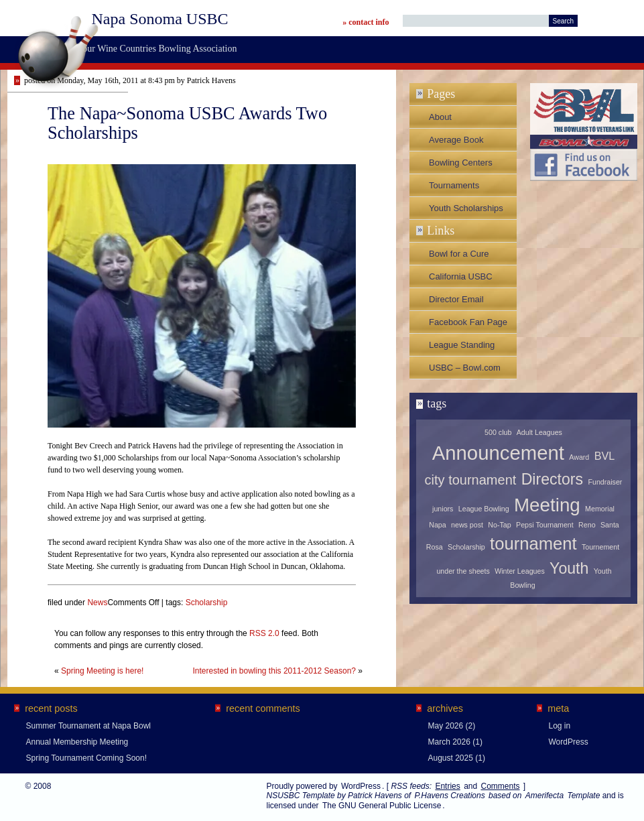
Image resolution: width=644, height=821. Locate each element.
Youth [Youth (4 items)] (569, 568)
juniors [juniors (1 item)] (443, 509)
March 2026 (449, 742)
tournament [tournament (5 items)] (533, 544)
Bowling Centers (461, 163)
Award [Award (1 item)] (579, 457)
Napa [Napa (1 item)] (437, 525)
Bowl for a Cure (459, 254)
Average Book (456, 140)
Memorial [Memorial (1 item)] (600, 509)
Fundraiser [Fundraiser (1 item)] (605, 482)
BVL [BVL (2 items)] (605, 456)
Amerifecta (544, 796)
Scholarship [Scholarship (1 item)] (466, 547)
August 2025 (451, 758)
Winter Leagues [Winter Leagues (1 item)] (520, 571)
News (97, 603)
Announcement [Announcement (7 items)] (498, 453)
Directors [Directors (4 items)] (552, 479)
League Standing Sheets (462, 348)
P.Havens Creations (449, 796)
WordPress (569, 742)
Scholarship (207, 603)
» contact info (366, 22)
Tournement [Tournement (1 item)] (600, 547)
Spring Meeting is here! (102, 671)
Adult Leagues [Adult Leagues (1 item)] (539, 432)
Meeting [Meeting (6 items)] (547, 505)
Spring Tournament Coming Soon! (87, 758)
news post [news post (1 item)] (467, 525)
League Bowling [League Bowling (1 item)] (484, 509)
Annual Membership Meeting (77, 742)
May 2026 (446, 726)
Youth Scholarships (466, 208)
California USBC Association (461, 279)
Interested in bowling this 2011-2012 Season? (274, 671)
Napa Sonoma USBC (160, 19)
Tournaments (454, 185)
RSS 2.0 (264, 633)
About (440, 117)
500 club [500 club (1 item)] (498, 432)
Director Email (456, 299)
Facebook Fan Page (468, 322)
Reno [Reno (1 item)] (587, 525)
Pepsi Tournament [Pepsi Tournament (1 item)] (545, 525)
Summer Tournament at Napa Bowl (89, 726)
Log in (560, 726)
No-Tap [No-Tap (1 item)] (499, 525)
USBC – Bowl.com (465, 368)
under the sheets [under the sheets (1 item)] (463, 571)
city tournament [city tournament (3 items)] (471, 480)
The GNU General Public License (382, 806)
